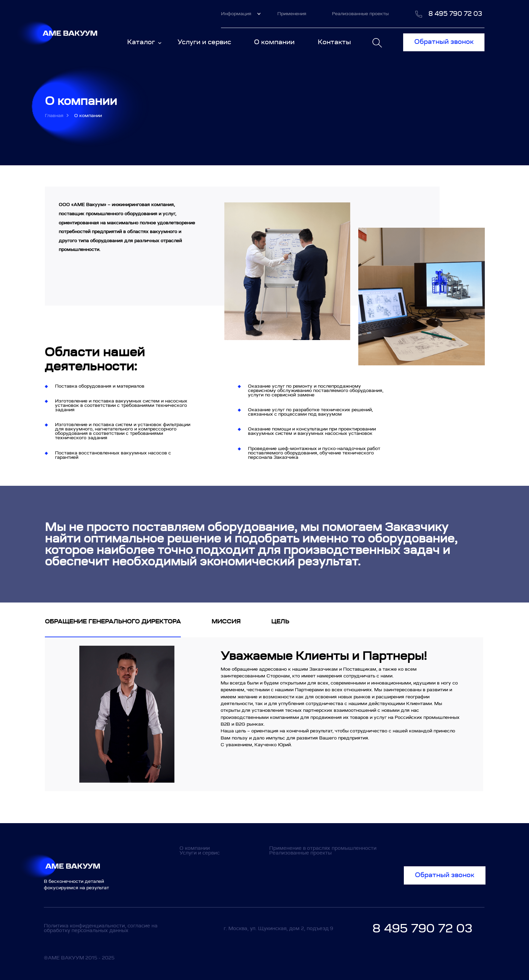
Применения (292, 14)
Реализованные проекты (360, 14)
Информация (241, 14)
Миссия (226, 621)
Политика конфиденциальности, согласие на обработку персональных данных (101, 928)
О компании (274, 42)
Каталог (144, 42)
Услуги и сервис (204, 42)
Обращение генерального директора (113, 621)
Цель (280, 621)
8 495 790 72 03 (455, 14)
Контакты (334, 42)
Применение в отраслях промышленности (323, 848)
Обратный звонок (444, 42)
